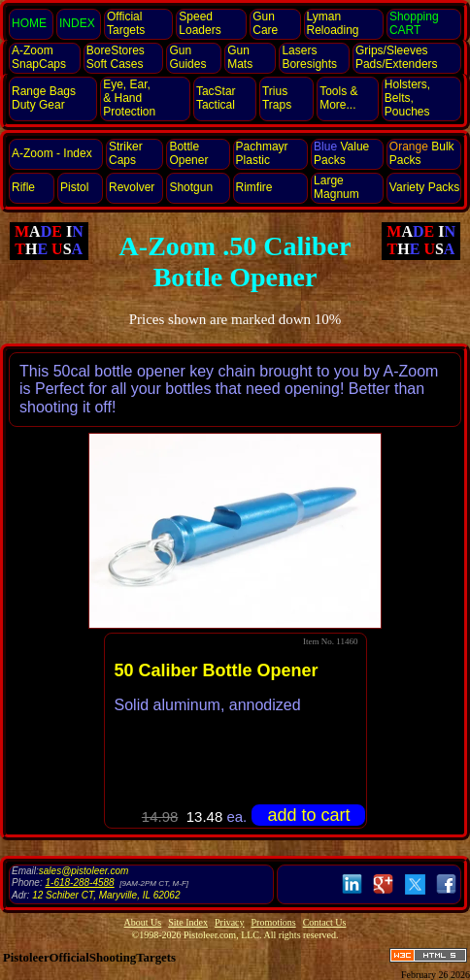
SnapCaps (39, 57)
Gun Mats (240, 57)
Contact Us (325, 922)
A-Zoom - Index (52, 153)
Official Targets (126, 23)
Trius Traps (277, 98)
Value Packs (341, 153)
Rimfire (254, 187)
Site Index (188, 922)
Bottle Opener (188, 153)
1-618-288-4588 (79, 882)
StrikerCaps (126, 153)
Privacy (230, 922)
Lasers (309, 57)
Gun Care (265, 23)
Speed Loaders (200, 23)
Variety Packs (424, 187)
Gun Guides (187, 57)
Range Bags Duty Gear (44, 98)
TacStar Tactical (216, 98)
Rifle (23, 187)
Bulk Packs (422, 153)
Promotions (274, 922)
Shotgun (191, 187)
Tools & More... (338, 98)
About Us (143, 922)
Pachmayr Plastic (262, 153)
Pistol (74, 187)
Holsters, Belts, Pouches (407, 98)
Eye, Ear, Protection (129, 98)
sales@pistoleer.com (84, 871)
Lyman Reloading (333, 23)
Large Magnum (336, 187)
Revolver (132, 187)
